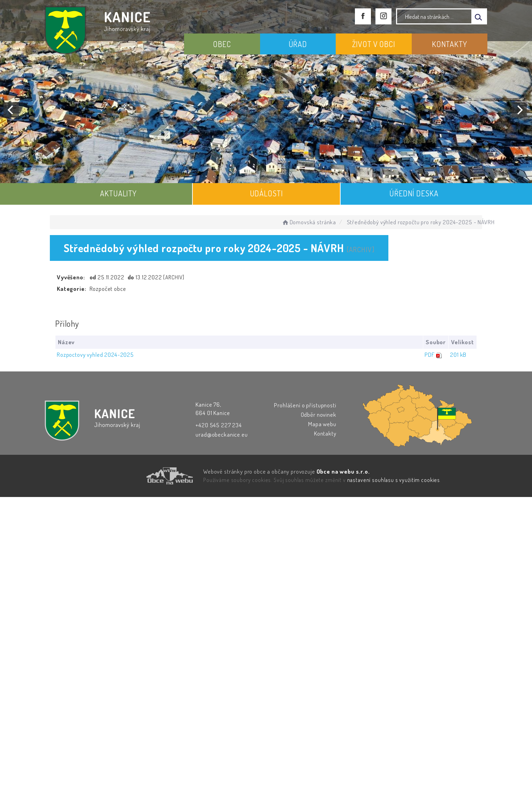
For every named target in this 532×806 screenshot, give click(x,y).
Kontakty (325, 433)
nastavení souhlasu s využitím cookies (394, 480)
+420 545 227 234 (219, 425)
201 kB (458, 355)
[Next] (519, 110)
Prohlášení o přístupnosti (305, 405)
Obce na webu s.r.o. (343, 471)
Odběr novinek (319, 415)
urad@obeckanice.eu (222, 434)
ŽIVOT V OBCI (374, 44)
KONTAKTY (450, 44)
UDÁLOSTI (267, 193)
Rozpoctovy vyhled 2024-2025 (95, 355)
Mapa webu (322, 424)
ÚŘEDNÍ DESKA (414, 193)
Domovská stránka (309, 222)
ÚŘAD (298, 44)
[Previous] (11, 110)
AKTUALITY (118, 193)
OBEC (222, 44)
